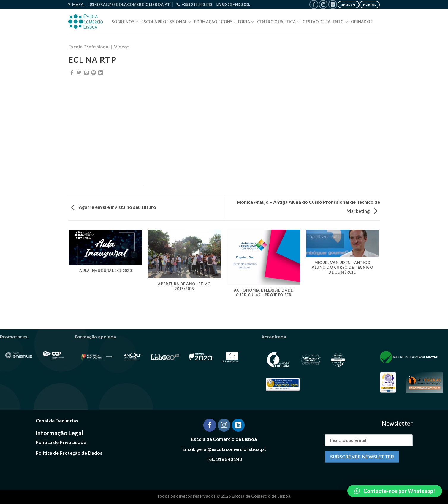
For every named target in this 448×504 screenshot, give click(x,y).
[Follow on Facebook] (314, 4)
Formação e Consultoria (224, 22)
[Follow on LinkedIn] (333, 4)
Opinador (362, 22)
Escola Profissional (166, 22)
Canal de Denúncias (57, 420)
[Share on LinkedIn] (101, 73)
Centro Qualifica (278, 22)
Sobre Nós (125, 22)
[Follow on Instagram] (323, 4)
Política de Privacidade (61, 442)
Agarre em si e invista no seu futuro (114, 207)
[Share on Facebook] (72, 73)
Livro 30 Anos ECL (233, 4)
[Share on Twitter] (79, 73)
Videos (122, 46)
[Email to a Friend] (86, 73)
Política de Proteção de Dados (69, 453)
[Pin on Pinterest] (94, 73)
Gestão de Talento (325, 22)
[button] (395, 491)
